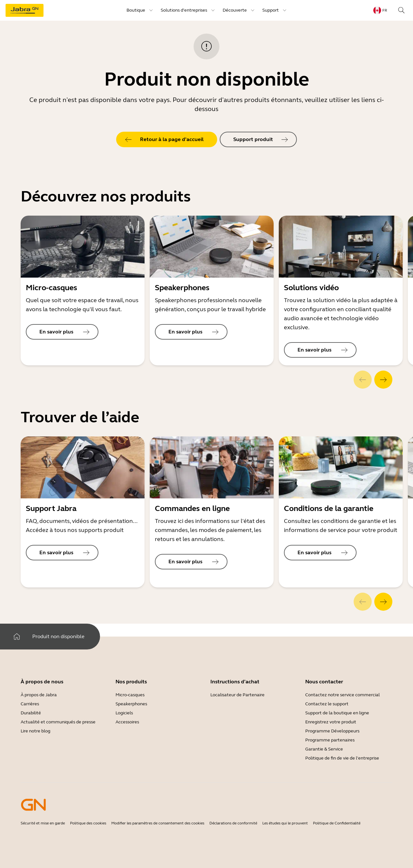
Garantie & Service (324, 749)
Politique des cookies (88, 823)
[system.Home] (17, 637)
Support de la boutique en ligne (337, 713)
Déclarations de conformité (233, 823)
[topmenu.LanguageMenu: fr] (380, 10)
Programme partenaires (330, 740)
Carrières (30, 704)
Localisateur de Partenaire (237, 695)
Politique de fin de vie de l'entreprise (342, 758)
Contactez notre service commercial (342, 695)
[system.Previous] (363, 380)
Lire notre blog (35, 731)
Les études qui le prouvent (285, 823)
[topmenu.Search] (401, 10)
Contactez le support (327, 704)
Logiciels (124, 713)
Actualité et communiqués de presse (58, 722)
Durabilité (31, 713)
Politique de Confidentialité (337, 823)
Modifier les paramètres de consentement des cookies (158, 823)
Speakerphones (131, 704)
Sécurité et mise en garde (43, 823)
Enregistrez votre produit (331, 722)
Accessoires (127, 722)
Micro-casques (130, 695)
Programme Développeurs (332, 731)
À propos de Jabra (39, 695)
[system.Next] (383, 380)
